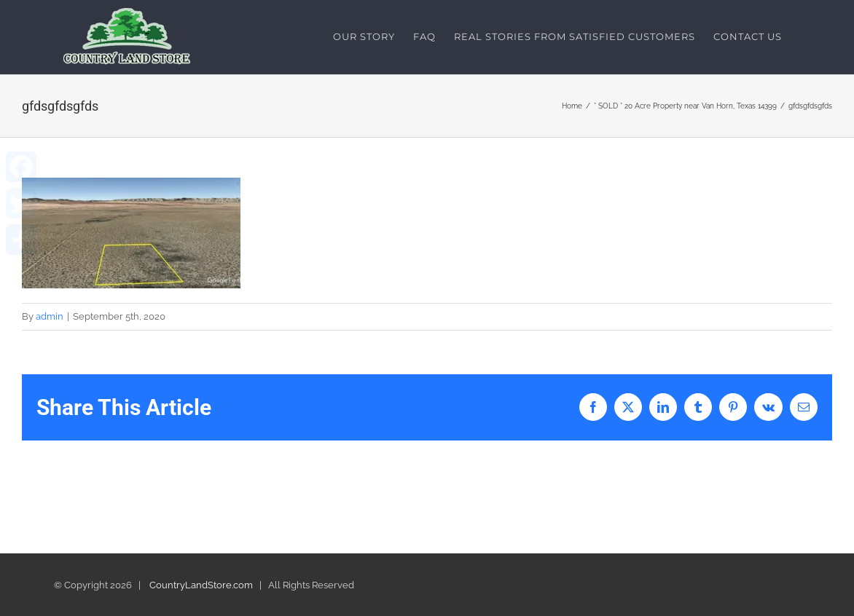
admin (50, 316)
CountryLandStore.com (201, 585)
